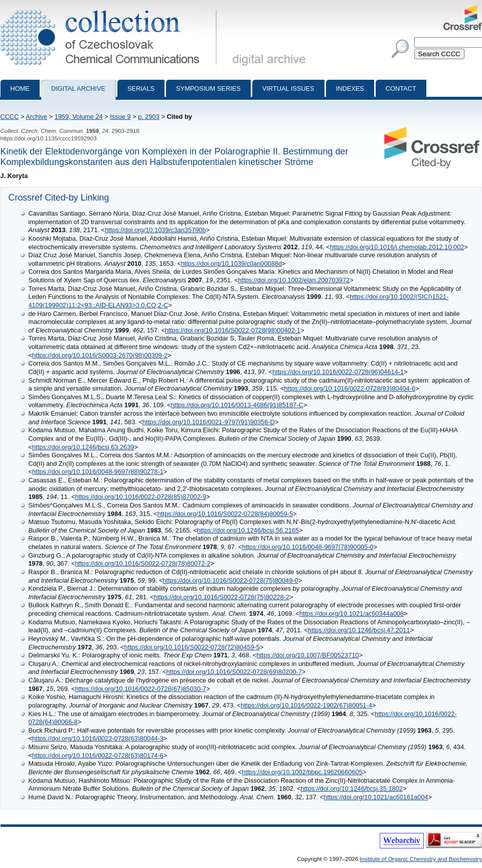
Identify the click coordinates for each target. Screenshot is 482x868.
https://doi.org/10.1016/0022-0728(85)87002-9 (140, 497)
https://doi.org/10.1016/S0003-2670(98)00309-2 (100, 355)
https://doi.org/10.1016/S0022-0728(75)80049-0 (230, 580)
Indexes (350, 89)
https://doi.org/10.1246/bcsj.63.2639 (83, 447)
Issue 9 (120, 117)
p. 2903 (149, 117)
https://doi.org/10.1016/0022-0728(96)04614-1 (338, 372)
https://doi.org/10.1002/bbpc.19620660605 (302, 772)
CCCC (10, 117)
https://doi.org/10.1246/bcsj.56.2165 (248, 530)
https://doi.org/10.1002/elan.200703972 (294, 280)
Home (20, 89)
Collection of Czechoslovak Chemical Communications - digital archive (111, 9)
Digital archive (78, 89)
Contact (401, 89)
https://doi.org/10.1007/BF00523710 (307, 655)
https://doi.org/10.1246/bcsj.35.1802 (351, 789)
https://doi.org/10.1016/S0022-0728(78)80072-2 (142, 563)
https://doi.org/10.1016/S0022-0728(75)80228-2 (222, 597)
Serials (141, 89)
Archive (36, 117)
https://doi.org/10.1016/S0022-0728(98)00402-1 (233, 330)
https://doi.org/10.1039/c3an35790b (155, 230)
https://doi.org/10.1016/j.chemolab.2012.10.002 (397, 247)
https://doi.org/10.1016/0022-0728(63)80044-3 (98, 738)
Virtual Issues (288, 89)
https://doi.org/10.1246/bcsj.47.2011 (359, 630)
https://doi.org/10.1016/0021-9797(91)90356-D (209, 422)
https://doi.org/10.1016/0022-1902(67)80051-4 (306, 705)
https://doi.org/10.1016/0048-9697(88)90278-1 (98, 472)
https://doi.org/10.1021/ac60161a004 (376, 797)
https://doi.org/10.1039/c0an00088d (231, 264)
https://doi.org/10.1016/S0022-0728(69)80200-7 (234, 672)
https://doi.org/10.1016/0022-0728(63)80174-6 (98, 755)
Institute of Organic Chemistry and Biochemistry (421, 859)
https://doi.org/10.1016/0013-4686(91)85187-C (237, 405)
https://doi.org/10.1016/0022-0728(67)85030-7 (140, 689)
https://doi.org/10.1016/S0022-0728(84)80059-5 (225, 514)
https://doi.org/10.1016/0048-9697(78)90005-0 (308, 547)
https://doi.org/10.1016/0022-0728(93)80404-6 (350, 388)
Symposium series (208, 89)
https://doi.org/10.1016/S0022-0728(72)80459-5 (192, 647)
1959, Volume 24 (79, 117)
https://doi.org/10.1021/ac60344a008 (352, 614)
